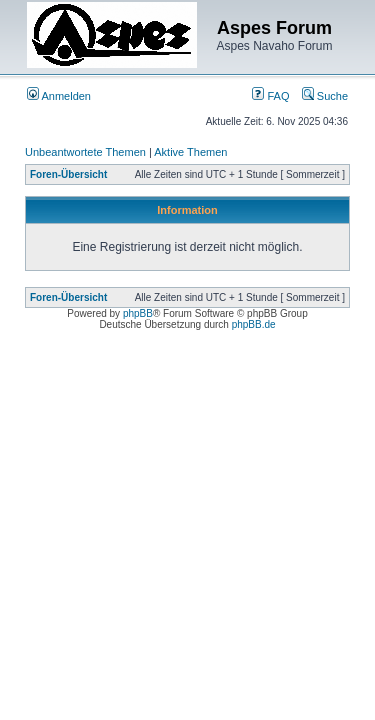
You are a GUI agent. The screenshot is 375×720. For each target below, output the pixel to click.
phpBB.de (254, 324)
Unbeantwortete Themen (85, 152)
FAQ (270, 96)
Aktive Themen (190, 152)
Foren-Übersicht (68, 174)
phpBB (138, 313)
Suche (325, 96)
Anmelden (59, 96)
